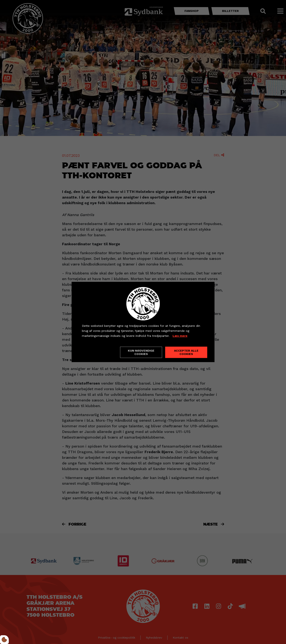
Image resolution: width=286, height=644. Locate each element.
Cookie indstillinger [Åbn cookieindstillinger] (97, 352)
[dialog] (143, 322)
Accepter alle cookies (186, 352)
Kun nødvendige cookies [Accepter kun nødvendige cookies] (141, 352)
